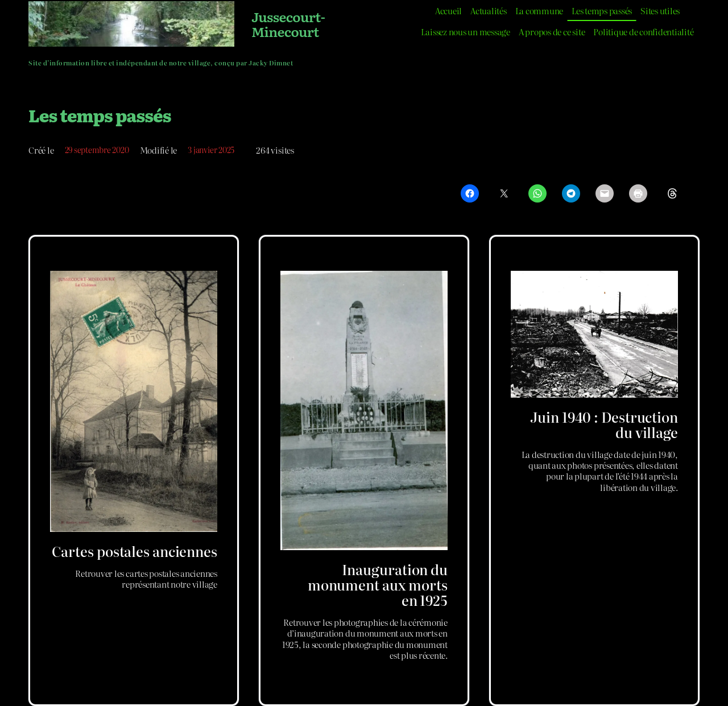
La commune (539, 11)
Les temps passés (602, 11)
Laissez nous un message (465, 32)
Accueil (448, 11)
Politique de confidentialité (643, 32)
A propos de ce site (552, 32)
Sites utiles (660, 11)
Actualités (489, 11)
